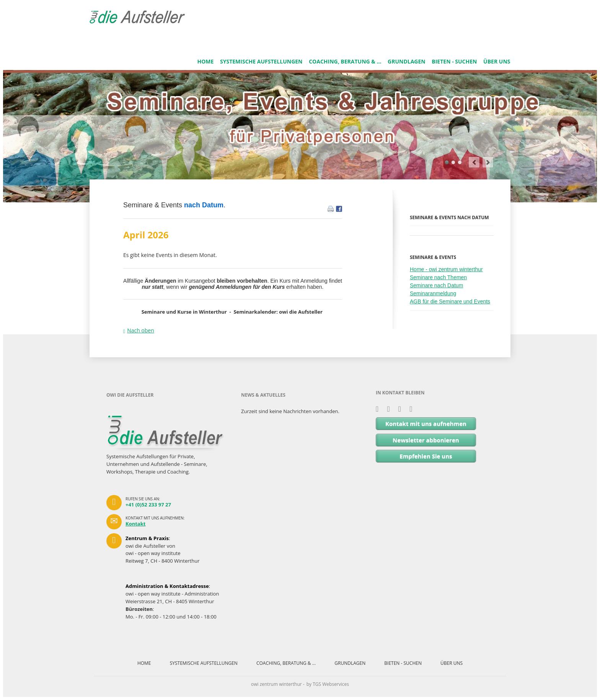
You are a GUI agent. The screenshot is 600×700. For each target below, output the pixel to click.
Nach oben (141, 330)
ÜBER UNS (497, 61)
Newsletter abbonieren (426, 440)
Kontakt (135, 524)
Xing (380, 409)
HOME (205, 61)
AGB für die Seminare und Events (450, 301)
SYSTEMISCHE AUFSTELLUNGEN (261, 61)
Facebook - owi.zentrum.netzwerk (402, 409)
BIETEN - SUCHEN (454, 61)
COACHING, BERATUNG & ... (345, 61)
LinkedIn (391, 409)
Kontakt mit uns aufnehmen (426, 423)
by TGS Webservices (328, 684)
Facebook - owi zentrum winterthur (413, 409)
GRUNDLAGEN (407, 61)
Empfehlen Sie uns (426, 456)
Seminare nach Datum (436, 285)
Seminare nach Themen (438, 277)
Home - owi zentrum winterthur (446, 269)
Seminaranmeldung (433, 293)
